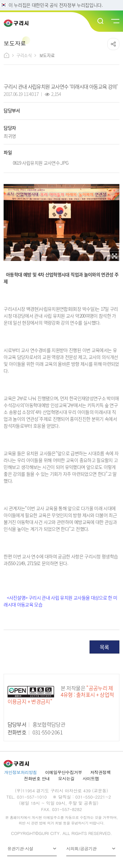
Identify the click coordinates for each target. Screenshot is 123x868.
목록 (104, 647)
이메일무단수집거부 (64, 772)
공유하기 (113, 44)
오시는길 (66, 778)
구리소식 (24, 55)
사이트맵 (91, 778)
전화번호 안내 (37, 778)
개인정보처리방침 (21, 772)
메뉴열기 (115, 21)
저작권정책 (100, 772)
